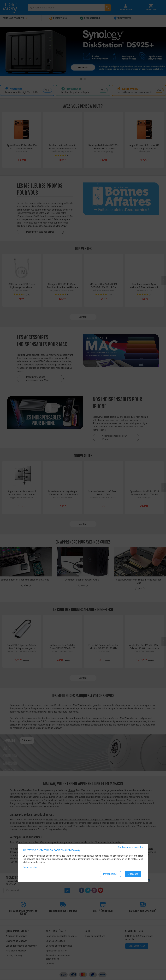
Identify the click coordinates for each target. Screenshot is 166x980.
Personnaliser (110, 874)
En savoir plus (30, 867)
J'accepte (133, 874)
